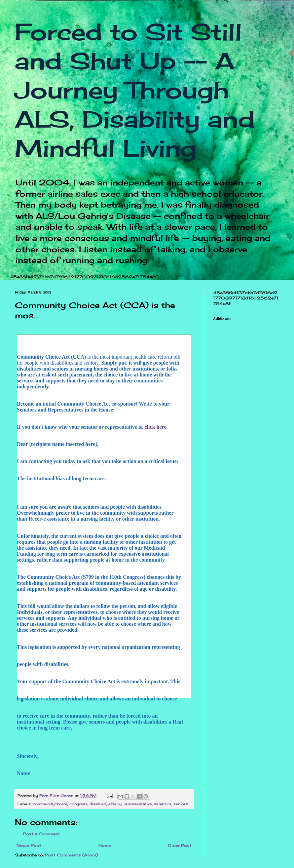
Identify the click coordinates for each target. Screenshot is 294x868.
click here (155, 427)
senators (163, 804)
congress (78, 804)
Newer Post (29, 845)
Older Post (180, 845)
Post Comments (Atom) (71, 855)
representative (138, 804)
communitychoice (50, 804)
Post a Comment (42, 834)
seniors (181, 804)
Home (105, 845)
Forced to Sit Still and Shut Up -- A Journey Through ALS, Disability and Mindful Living (135, 90)
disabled (98, 804)
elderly (115, 804)
